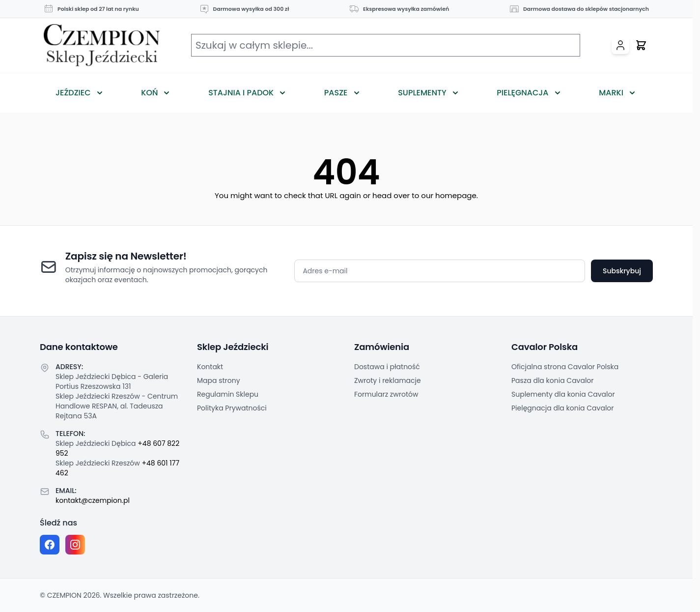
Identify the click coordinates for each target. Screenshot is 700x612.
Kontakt (210, 367)
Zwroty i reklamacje (388, 380)
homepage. (457, 195)
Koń (149, 93)
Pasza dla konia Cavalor (553, 380)
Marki (611, 93)
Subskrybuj (622, 271)
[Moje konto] (620, 45)
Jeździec (73, 93)
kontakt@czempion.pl (93, 500)
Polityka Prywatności (232, 408)
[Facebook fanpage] (50, 545)
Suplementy (422, 93)
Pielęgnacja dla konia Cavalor (563, 408)
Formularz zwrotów (386, 394)
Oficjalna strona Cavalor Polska (565, 367)
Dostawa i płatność (387, 367)
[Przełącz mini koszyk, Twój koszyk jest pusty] (641, 45)
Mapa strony (219, 380)
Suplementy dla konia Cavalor (563, 394)
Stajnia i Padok (241, 93)
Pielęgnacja (522, 93)
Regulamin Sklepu (228, 394)
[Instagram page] (75, 545)
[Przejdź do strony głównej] (102, 45)
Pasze (336, 93)
